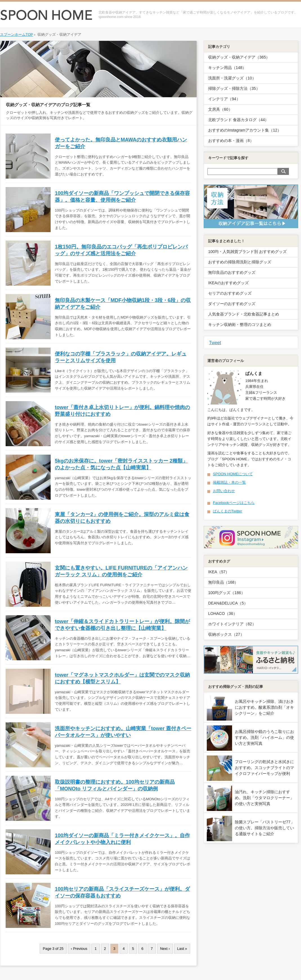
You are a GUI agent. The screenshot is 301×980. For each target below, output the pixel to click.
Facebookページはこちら (234, 503)
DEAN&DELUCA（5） (228, 603)
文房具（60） (220, 109)
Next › (165, 949)
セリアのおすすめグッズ (230, 293)
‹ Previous (79, 949)
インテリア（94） (224, 99)
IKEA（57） (219, 572)
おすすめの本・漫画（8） (231, 141)
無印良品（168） (223, 582)
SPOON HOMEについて (233, 474)
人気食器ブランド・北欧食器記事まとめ (244, 314)
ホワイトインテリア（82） (232, 624)
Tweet (215, 343)
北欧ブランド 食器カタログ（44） (238, 120)
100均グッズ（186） (227, 593)
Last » (182, 949)
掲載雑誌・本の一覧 (229, 482)
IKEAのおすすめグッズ (228, 283)
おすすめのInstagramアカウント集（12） (245, 130)
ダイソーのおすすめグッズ (232, 304)
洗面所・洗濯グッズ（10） (232, 78)
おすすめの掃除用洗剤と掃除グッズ (240, 262)
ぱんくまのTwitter (227, 511)
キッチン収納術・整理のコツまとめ (240, 325)
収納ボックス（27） (226, 634)
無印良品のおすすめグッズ (232, 272)
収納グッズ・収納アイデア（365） (239, 57)
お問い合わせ (224, 491)
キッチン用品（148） (227, 68)
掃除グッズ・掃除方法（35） (234, 88)
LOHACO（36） (223, 614)
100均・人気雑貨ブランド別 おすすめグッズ (247, 252)
